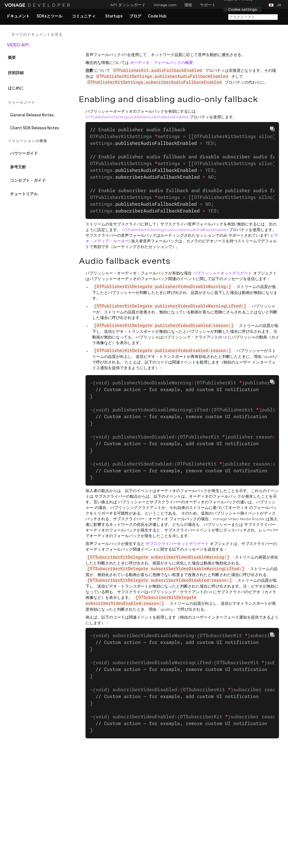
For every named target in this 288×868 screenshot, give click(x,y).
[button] (276, 5)
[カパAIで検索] (253, 17)
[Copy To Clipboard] (272, 129)
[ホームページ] (38, 5)
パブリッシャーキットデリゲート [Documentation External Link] (222, 273)
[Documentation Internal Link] (43, 34)
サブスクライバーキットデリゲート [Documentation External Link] (177, 544)
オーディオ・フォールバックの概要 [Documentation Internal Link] (161, 63)
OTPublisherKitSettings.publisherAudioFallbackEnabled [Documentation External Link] (137, 117)
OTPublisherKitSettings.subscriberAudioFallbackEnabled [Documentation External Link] (175, 230)
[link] (18, 16)
